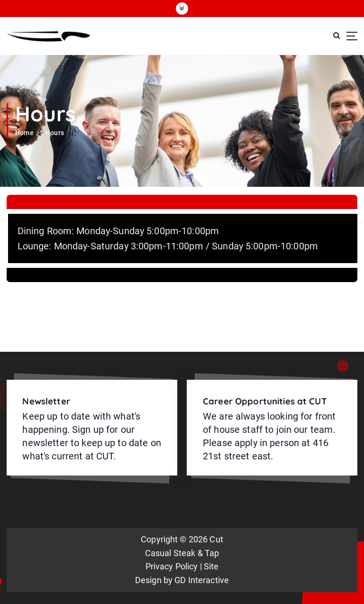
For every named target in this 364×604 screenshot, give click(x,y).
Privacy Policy (172, 566)
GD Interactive (202, 580)
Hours (55, 133)
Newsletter (46, 401)
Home (24, 133)
